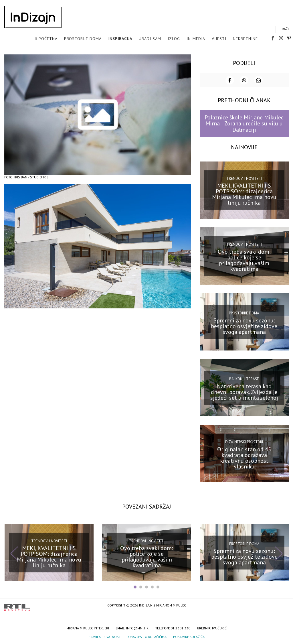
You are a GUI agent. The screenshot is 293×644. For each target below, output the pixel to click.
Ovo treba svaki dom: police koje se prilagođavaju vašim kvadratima (244, 260)
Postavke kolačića (189, 636)
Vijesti (219, 39)
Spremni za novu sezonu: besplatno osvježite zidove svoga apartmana (244, 326)
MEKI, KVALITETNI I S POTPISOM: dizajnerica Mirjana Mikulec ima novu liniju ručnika (244, 194)
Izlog (174, 39)
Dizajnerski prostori (244, 442)
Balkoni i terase (244, 379)
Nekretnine (245, 39)
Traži (284, 29)
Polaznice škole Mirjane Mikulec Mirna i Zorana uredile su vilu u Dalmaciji (244, 123)
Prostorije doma (83, 39)
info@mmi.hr (137, 628)
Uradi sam (150, 39)
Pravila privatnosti (105, 636)
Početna (48, 39)
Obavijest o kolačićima (147, 636)
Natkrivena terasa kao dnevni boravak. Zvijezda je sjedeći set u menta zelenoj (244, 391)
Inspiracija (120, 39)
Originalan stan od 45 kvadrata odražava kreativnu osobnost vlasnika (244, 458)
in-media (196, 39)
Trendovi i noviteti (244, 178)
